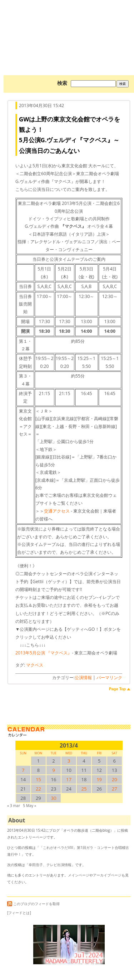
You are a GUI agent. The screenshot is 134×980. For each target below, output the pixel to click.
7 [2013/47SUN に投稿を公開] (23, 770)
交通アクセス (57, 511)
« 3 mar (14, 806)
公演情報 (83, 678)
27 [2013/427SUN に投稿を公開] (115, 789)
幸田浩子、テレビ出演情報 (50, 865)
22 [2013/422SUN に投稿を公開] (38, 789)
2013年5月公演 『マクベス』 (44, 653)
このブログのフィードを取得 (33, 904)
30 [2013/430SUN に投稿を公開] (53, 798)
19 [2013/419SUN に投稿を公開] (99, 779)
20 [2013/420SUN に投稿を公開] (115, 779)
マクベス (35, 665)
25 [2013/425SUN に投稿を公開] (84, 789)
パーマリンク (109, 678)
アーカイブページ (107, 875)
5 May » (29, 806)
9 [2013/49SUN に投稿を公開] (53, 770)
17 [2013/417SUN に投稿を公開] (69, 779)
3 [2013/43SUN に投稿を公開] (69, 761)
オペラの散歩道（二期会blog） (69, 27)
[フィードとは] (19, 913)
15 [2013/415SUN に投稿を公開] (38, 779)
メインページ (79, 875)
